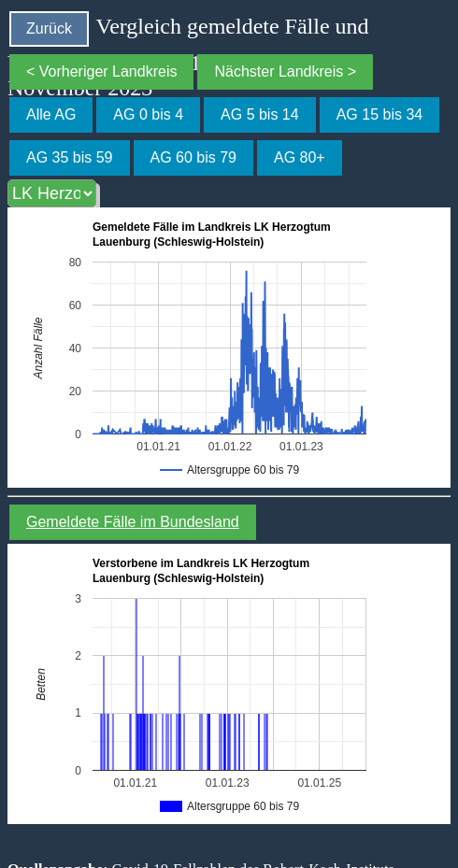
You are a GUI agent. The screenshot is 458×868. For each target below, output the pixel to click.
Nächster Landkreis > (285, 71)
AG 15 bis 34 (380, 114)
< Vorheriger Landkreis (101, 71)
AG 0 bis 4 (148, 114)
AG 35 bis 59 (70, 157)
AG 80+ (300, 157)
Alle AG (51, 114)
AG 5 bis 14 (260, 114)
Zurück (49, 28)
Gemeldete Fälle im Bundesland (133, 522)
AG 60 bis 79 (194, 157)
